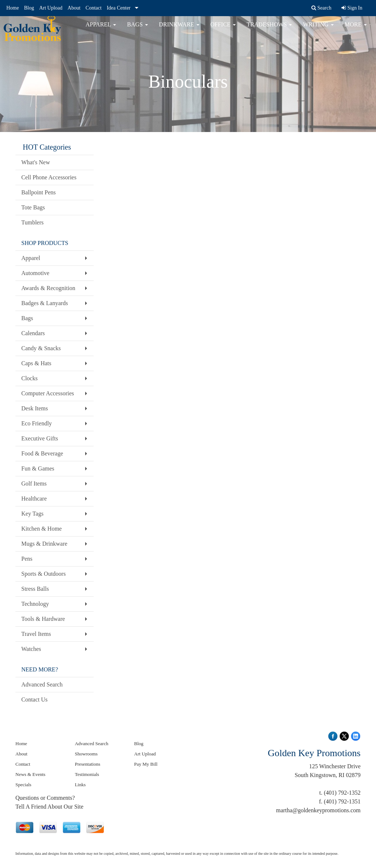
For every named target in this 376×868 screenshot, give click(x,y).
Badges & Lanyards (45, 303)
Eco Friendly (37, 423)
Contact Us (35, 699)
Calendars (33, 333)
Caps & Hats (36, 363)
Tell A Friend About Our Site (49, 807)
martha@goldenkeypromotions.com (318, 810)
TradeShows (269, 29)
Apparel (101, 29)
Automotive (35, 273)
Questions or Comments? (45, 798)
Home (12, 8)
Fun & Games (38, 468)
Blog (29, 8)
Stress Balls (35, 589)
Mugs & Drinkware (44, 544)
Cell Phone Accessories (49, 177)
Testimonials (87, 774)
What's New (36, 162)
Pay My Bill (146, 764)
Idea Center (119, 8)
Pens (27, 559)
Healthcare (34, 499)
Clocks (29, 378)
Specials (23, 785)
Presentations (88, 764)
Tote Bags (33, 207)
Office (223, 29)
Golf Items (34, 484)
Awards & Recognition (48, 288)
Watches (31, 649)
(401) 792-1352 (342, 793)
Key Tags (32, 514)
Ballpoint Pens (39, 192)
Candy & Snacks (41, 348)
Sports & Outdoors (44, 574)
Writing (318, 29)
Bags (138, 29)
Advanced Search (42, 684)
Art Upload (51, 8)
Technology (35, 604)
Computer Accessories (48, 393)
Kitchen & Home (41, 529)
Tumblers (32, 222)
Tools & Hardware (43, 619)
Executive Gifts (40, 438)
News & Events (30, 774)
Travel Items (36, 634)
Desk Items (35, 408)
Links (80, 785)
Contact (94, 8)
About (74, 8)
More (356, 29)
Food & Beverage (42, 453)
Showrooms (86, 754)
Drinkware (179, 29)
